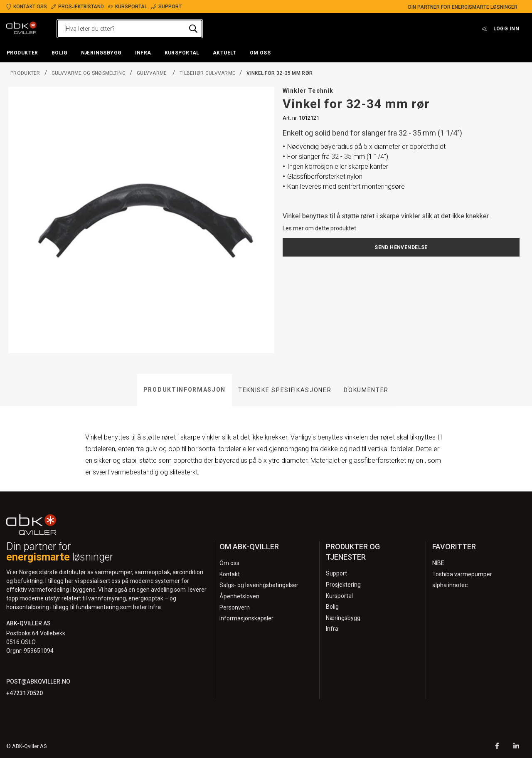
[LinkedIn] (516, 747)
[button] (22, 53)
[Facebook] (497, 747)
